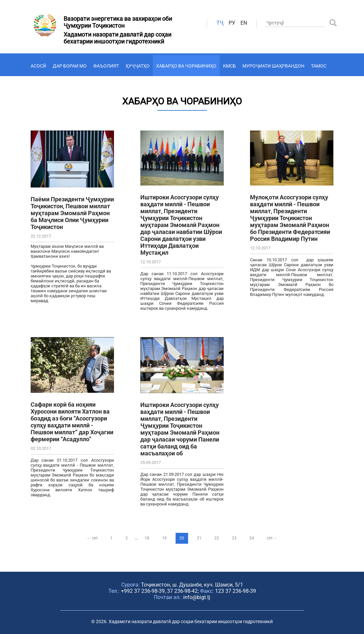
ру (232, 23)
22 (217, 538)
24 (252, 538)
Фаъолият (106, 66)
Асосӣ (38, 66)
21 (199, 538)
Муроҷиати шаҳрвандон (273, 66)
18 (147, 538)
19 (164, 538)
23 (234, 538)
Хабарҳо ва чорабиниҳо (186, 66)
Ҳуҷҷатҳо (138, 66)
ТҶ (220, 23)
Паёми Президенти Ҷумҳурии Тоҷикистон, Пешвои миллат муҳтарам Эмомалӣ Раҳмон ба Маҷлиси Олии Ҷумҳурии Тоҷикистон (72, 213)
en (244, 23)
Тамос (319, 66)
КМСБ (229, 66)
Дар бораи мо (70, 66)
